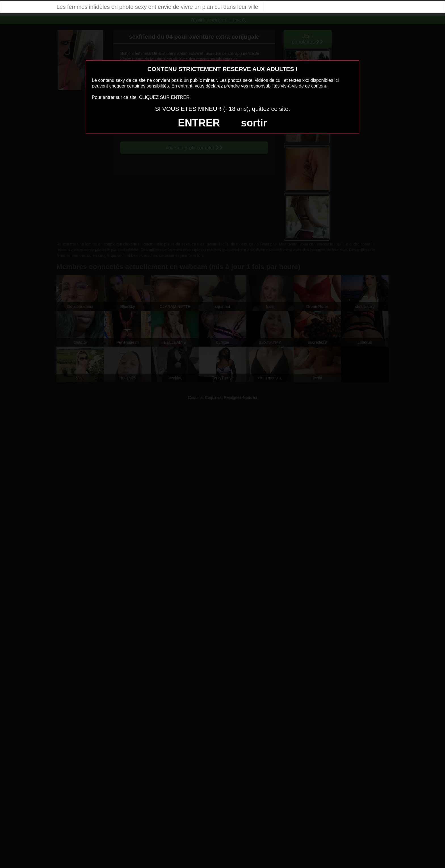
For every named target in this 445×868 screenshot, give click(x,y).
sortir (254, 123)
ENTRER (199, 123)
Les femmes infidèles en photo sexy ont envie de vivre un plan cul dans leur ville (157, 7)
